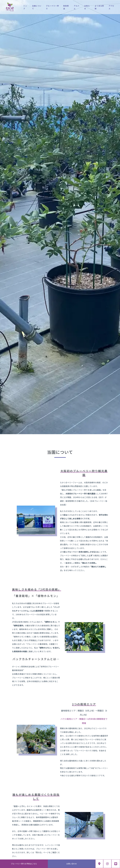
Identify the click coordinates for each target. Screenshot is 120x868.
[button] (1, 422)
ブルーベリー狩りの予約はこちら (24, 864)
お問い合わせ (71, 864)
